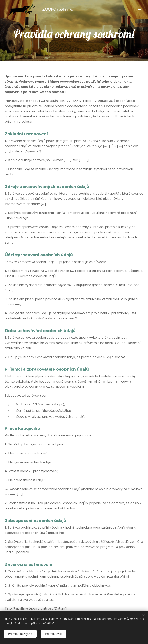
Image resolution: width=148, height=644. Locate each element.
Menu (140, 10)
